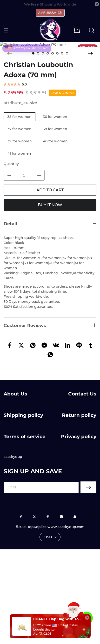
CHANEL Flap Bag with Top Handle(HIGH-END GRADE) (58, 619)
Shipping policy (23, 415)
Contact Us (82, 394)
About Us (15, 394)
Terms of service (25, 437)
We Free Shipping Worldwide (50, 4)
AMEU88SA (50, 13)
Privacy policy (79, 437)
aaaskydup (13, 457)
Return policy (79, 415)
